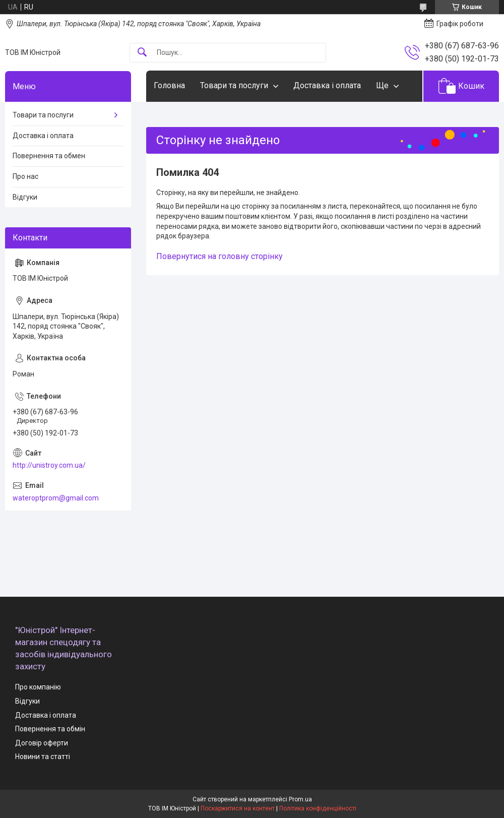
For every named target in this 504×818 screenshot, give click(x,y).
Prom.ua (300, 799)
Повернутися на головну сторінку (219, 256)
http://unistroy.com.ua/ (49, 465)
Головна (169, 85)
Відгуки (25, 197)
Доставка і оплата (327, 85)
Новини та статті (43, 757)
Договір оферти (42, 743)
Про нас (25, 176)
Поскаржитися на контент (238, 808)
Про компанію (38, 687)
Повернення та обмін (50, 729)
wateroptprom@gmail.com (56, 498)
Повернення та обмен (49, 156)
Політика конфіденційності (318, 808)
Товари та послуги (234, 85)
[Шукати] (142, 53)
